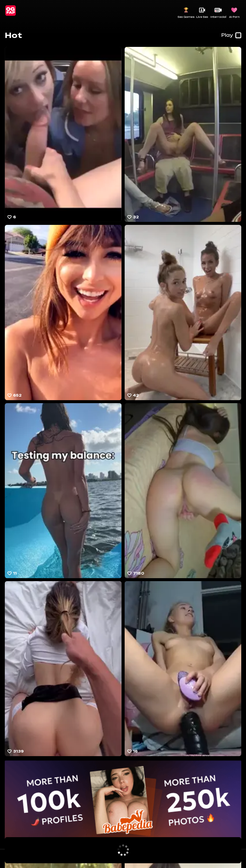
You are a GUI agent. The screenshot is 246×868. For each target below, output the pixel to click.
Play (231, 35)
